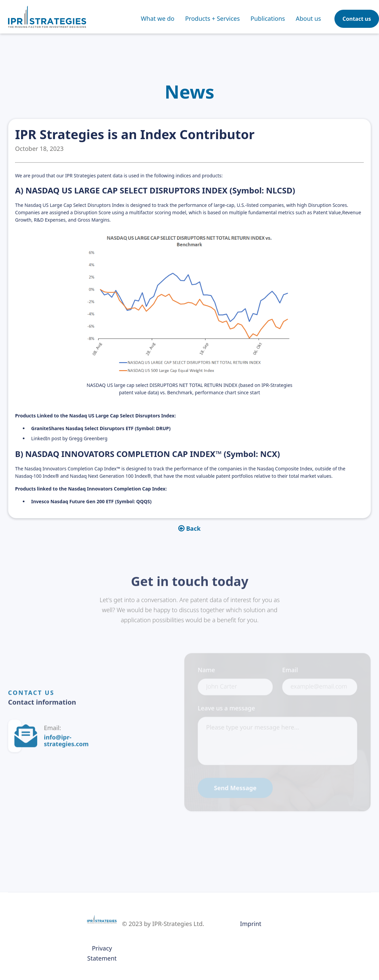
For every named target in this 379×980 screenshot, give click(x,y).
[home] (47, 17)
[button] (212, 18)
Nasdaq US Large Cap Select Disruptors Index (74, 205)
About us (308, 18)
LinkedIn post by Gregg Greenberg (69, 438)
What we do (157, 18)
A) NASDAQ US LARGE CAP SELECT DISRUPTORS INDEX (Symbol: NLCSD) (155, 190)
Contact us (357, 19)
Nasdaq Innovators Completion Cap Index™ (72, 469)
